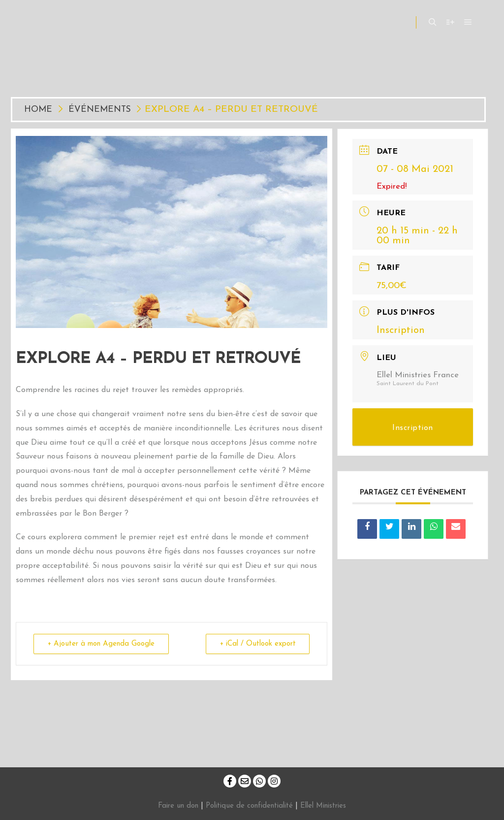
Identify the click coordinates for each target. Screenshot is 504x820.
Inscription (401, 330)
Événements (100, 110)
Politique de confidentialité (249, 806)
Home (40, 110)
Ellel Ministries (323, 806)
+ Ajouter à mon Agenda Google (101, 644)
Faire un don (178, 806)
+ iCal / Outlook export (257, 644)
